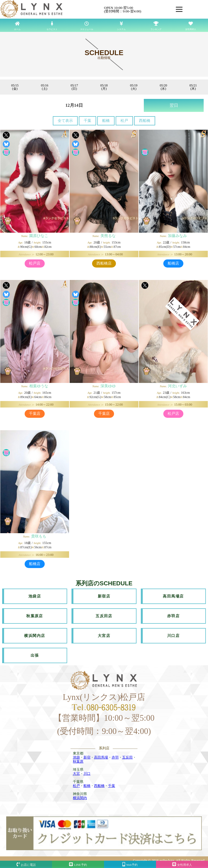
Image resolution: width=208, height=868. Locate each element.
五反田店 (104, 616)
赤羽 (115, 757)
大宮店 (104, 636)
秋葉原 (78, 761)
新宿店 (104, 596)
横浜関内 (80, 798)
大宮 (76, 774)
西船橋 (145, 121)
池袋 (76, 757)
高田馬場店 (173, 596)
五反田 (127, 757)
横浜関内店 (35, 636)
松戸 (124, 121)
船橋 (106, 121)
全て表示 (65, 121)
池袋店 (35, 596)
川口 (87, 774)
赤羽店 (173, 616)
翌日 (174, 105)
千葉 (87, 121)
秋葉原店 (35, 616)
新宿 (87, 757)
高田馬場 (101, 757)
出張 (35, 655)
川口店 (173, 636)
